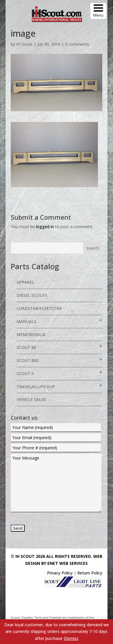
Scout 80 (26, 347)
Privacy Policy (60, 573)
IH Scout (24, 44)
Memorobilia (31, 335)
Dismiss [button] (71, 638)
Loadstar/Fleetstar (39, 308)
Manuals (26, 321)
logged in (45, 227)
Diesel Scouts (32, 295)
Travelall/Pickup (36, 387)
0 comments (77, 44)
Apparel (25, 282)
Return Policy (90, 573)
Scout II (25, 374)
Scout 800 (27, 360)
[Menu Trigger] (98, 11)
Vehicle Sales (31, 399)
